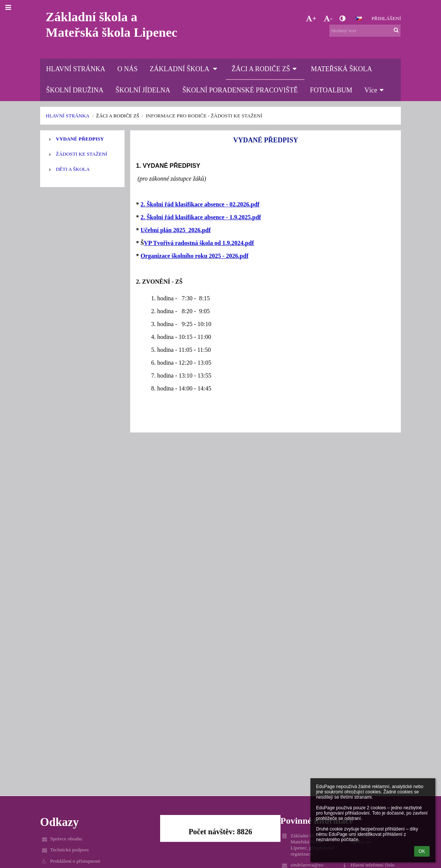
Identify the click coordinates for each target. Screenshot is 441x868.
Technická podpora (69, 850)
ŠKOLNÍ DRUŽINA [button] (75, 90)
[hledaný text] (365, 31)
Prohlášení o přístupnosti (75, 861)
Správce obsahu (66, 839)
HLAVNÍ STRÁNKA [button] (76, 69)
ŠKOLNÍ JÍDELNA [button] (143, 90)
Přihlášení (386, 18)
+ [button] (311, 19)
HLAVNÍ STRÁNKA (68, 116)
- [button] (328, 19)
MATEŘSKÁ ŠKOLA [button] (341, 69)
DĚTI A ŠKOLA (73, 169)
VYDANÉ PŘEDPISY (80, 139)
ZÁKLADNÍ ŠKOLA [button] (185, 69)
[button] (359, 19)
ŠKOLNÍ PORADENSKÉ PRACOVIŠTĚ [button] (240, 90)
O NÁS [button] (128, 69)
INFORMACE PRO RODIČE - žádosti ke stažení (204, 116)
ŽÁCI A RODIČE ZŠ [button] (265, 69)
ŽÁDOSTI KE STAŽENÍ (81, 154)
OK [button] (422, 851)
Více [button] (375, 90)
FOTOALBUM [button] (331, 90)
